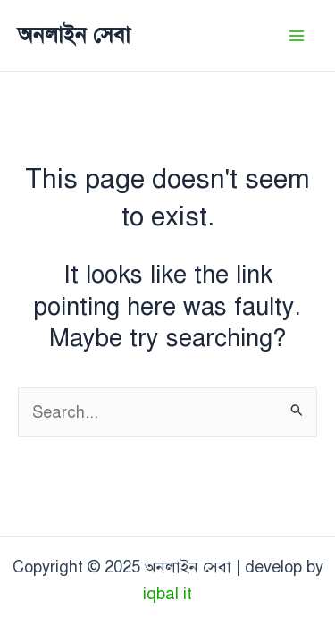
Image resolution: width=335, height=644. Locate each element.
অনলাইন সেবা (74, 35)
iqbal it (167, 594)
